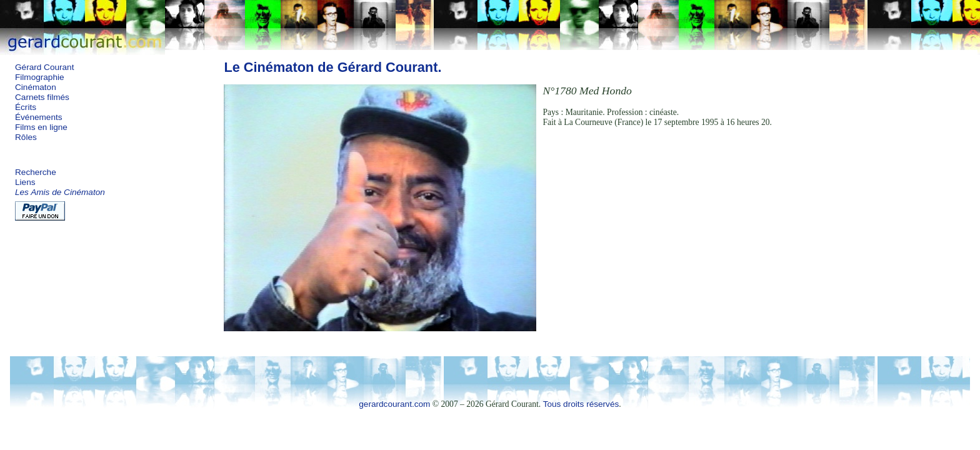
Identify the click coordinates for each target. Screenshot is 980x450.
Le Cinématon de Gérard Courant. (332, 67)
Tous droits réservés (581, 404)
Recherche (36, 172)
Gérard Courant (44, 67)
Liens (25, 182)
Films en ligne (41, 127)
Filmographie (40, 77)
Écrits (26, 107)
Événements (39, 117)
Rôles (26, 137)
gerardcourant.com (394, 404)
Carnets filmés (42, 97)
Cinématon (36, 87)
